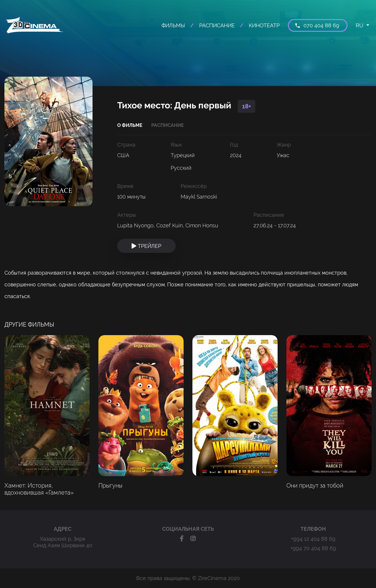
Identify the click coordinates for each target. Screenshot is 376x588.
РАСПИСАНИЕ (217, 25)
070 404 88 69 (317, 25)
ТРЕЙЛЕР (146, 246)
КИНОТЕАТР (264, 25)
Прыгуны (110, 485)
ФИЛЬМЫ (173, 25)
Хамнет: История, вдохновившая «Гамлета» (39, 489)
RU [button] (360, 25)
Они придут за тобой (315, 485)
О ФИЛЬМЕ (130, 125)
